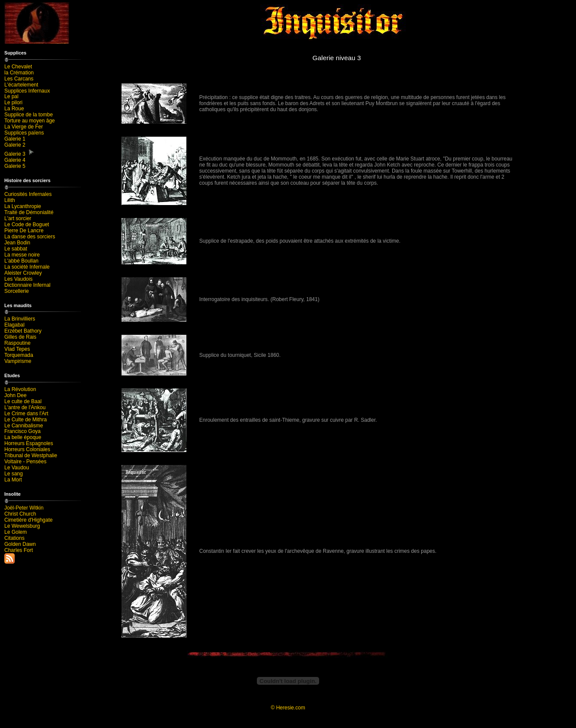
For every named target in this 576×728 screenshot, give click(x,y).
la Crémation (19, 73)
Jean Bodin (17, 243)
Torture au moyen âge (30, 121)
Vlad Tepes (17, 349)
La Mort (13, 480)
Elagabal (14, 325)
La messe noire (22, 255)
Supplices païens (24, 133)
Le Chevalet (18, 67)
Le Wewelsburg (22, 526)
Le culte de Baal (23, 401)
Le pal (11, 96)
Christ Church (20, 514)
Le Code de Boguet (27, 224)
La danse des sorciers (30, 237)
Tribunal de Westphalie (31, 455)
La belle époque (23, 437)
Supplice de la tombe (29, 115)
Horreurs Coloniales (27, 449)
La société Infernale (27, 267)
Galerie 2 (15, 145)
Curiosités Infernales (28, 194)
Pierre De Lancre (24, 231)
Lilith (10, 200)
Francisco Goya (22, 431)
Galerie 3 (19, 152)
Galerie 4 (15, 160)
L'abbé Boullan (21, 261)
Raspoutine (18, 343)
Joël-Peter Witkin (24, 508)
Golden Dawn (20, 544)
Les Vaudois (18, 279)
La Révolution (20, 389)
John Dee (15, 395)
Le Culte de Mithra (26, 420)
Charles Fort (19, 550)
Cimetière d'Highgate (29, 520)
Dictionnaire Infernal (27, 285)
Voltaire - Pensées (25, 462)
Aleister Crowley (23, 273)
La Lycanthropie (23, 206)
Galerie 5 (15, 166)
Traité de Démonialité (29, 212)
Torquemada (19, 355)
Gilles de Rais (20, 337)
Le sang (14, 474)
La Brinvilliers (20, 319)
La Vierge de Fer (24, 127)
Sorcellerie (17, 291)
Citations (14, 538)
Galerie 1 (15, 139)
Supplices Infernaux (27, 91)
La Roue (14, 109)
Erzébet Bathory (23, 331)
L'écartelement (21, 85)
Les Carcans (19, 79)
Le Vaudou (17, 468)
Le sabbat (16, 249)
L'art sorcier (18, 218)
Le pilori (13, 103)
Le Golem (16, 532)
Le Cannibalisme (24, 426)
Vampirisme (18, 361)
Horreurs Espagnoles (29, 443)
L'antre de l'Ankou (25, 407)
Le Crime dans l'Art (26, 414)
